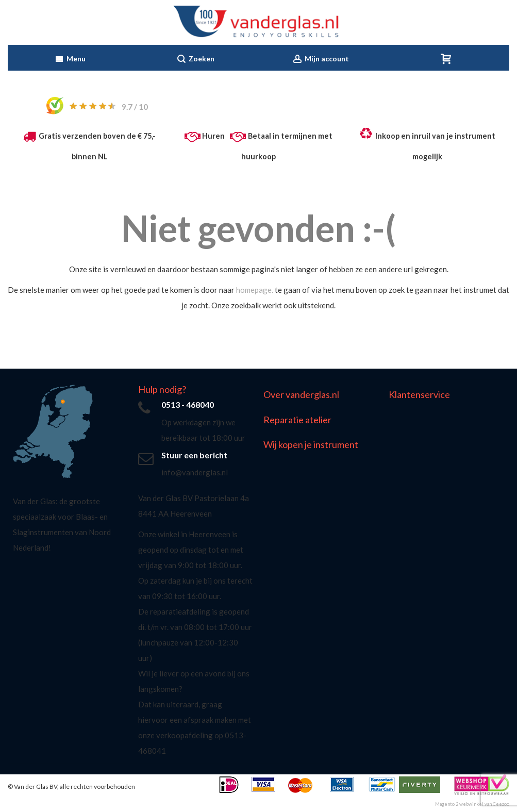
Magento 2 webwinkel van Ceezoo (472, 804)
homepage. (255, 290)
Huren (213, 136)
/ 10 (135, 107)
